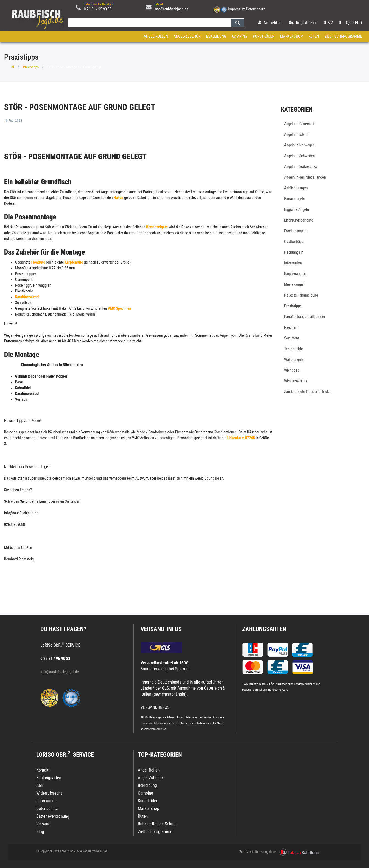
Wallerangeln (294, 360)
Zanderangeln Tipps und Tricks (307, 392)
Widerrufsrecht (49, 793)
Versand (43, 824)
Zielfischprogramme (343, 36)
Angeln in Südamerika (301, 167)
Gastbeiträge (294, 242)
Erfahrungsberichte (299, 220)
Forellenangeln (295, 231)
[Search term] (149, 23)
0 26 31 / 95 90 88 (98, 9)
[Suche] (238, 23)
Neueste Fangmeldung (301, 295)
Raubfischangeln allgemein (304, 317)
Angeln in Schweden (299, 156)
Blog (40, 832)
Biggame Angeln (297, 209)
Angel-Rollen (156, 36)
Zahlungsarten (264, 629)
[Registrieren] (303, 23)
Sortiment (292, 338)
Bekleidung (216, 36)
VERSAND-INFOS (161, 629)
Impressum (237, 9)
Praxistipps (31, 67)
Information (293, 263)
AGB (40, 785)
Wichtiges (292, 370)
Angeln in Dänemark (299, 124)
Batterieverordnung (53, 816)
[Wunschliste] (328, 23)
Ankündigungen (296, 188)
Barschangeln (294, 199)
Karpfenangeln (295, 274)
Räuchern (291, 327)
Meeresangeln (295, 284)
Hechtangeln (294, 252)
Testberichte (294, 349)
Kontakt (43, 770)
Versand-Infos (158, 729)
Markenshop (291, 36)
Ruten (314, 36)
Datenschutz (255, 9)
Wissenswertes (296, 381)
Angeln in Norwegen (299, 145)
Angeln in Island (296, 134)
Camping (240, 36)
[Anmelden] (270, 23)
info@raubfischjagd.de (171, 9)
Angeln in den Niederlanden (305, 177)
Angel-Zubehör (187, 36)
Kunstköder (264, 36)
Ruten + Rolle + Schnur (157, 824)
